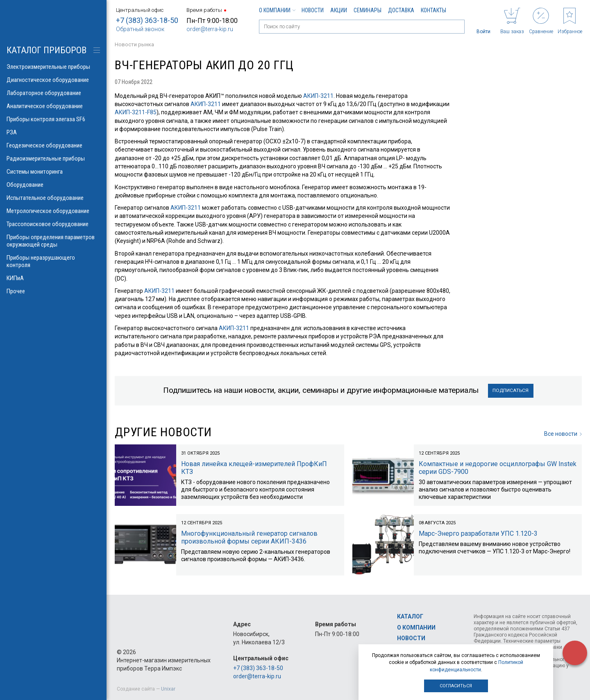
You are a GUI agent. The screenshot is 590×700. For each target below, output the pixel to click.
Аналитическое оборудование (53, 106)
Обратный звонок (140, 29)
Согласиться (456, 686)
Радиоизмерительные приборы (53, 159)
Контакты (433, 10)
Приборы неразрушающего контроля (53, 261)
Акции (339, 10)
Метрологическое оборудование (53, 211)
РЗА (53, 132)
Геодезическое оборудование (53, 145)
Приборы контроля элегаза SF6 (53, 119)
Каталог (410, 617)
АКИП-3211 (318, 96)
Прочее (53, 291)
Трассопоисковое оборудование (53, 224)
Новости (313, 10)
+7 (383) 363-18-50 (147, 20)
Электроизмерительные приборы (53, 67)
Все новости (563, 434)
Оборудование (53, 185)
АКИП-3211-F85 (136, 112)
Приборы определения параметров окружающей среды (53, 241)
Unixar (168, 689)
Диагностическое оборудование (53, 80)
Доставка (401, 10)
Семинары (368, 10)
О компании (277, 10)
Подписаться (511, 390)
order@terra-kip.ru (210, 29)
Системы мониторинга (53, 172)
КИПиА (53, 278)
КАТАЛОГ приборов (47, 50)
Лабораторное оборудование (53, 93)
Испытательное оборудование (53, 198)
